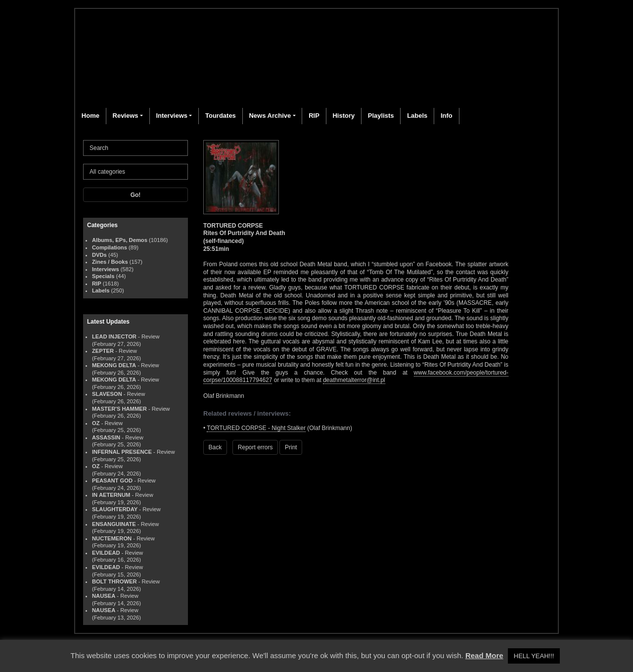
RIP (314, 116)
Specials (103, 276)
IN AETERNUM (111, 495)
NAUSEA (104, 596)
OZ (96, 423)
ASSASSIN (106, 437)
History (343, 116)
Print (291, 447)
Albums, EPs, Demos (120, 240)
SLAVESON (107, 394)
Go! (136, 195)
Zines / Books (110, 262)
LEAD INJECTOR (114, 336)
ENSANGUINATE (114, 524)
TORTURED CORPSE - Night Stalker (256, 428)
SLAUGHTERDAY (115, 509)
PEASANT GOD (112, 480)
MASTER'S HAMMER (119, 409)
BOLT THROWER (114, 581)
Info (447, 116)
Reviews (126, 116)
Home (90, 116)
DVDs (99, 255)
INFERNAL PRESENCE (122, 452)
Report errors (255, 447)
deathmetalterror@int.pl (354, 380)
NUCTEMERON (112, 538)
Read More (484, 655)
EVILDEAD (106, 553)
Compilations (110, 247)
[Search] (136, 148)
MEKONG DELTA (114, 365)
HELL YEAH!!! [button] (534, 656)
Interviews (172, 116)
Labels (417, 116)
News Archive (270, 116)
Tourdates (221, 116)
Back (215, 447)
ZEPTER (103, 351)
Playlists (381, 116)
